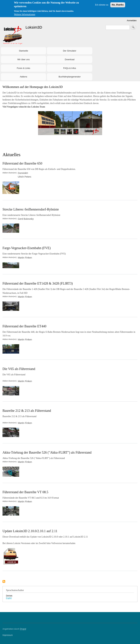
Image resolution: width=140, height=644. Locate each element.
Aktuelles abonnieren (4, 582)
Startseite (23, 51)
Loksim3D (34, 27)
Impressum (8, 635)
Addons (24, 77)
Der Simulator (69, 51)
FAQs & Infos (70, 68)
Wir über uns (24, 59)
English (9, 598)
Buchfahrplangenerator (70, 77)
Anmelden (132, 20)
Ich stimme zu (102, 5)
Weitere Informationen (25, 14)
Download (70, 59)
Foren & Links (24, 68)
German (9, 596)
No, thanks (118, 5)
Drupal (23, 629)
